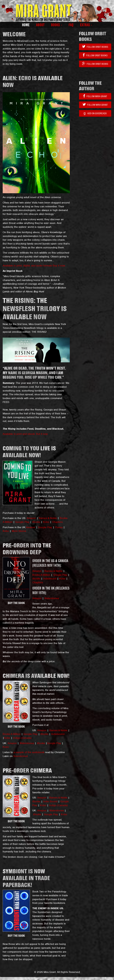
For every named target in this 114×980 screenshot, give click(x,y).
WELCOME (14, 34)
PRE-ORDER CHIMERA (27, 770)
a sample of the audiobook (29, 752)
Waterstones (52, 598)
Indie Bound (51, 801)
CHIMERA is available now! (36, 676)
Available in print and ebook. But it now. (25, 434)
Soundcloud (20, 756)
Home (26, 25)
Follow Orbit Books (95, 47)
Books (57, 25)
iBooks (36, 522)
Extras (86, 25)
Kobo (46, 522)
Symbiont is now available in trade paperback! (26, 878)
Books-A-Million (41, 575)
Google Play (22, 522)
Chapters (57, 522)
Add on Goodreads (95, 113)
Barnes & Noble (48, 518)
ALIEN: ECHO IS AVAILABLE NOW (33, 82)
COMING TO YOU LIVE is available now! (29, 452)
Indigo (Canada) (22, 738)
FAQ (71, 25)
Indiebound (50, 579)
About (40, 25)
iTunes (59, 527)
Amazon (31, 518)
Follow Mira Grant (95, 96)
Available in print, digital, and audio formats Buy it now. (34, 266)
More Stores (19, 531)
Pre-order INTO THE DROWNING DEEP (27, 549)
